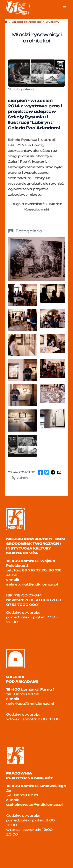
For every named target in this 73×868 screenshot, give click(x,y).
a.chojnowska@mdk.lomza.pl (34, 805)
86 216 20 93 (27, 694)
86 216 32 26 (34, 570)
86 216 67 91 (26, 795)
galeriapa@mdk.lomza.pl (30, 703)
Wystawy (52, 22)
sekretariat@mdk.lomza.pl (32, 584)
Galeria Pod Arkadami (27, 22)
